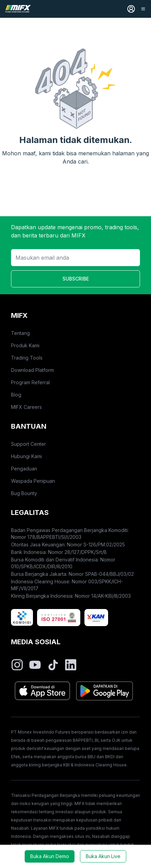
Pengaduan (24, 469)
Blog (16, 395)
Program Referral (30, 382)
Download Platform (32, 370)
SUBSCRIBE (76, 279)
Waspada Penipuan (33, 481)
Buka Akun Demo (50, 856)
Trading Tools (27, 358)
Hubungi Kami (26, 456)
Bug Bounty (24, 493)
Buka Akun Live (103, 856)
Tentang (20, 333)
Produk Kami (25, 345)
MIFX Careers (26, 407)
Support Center (28, 444)
